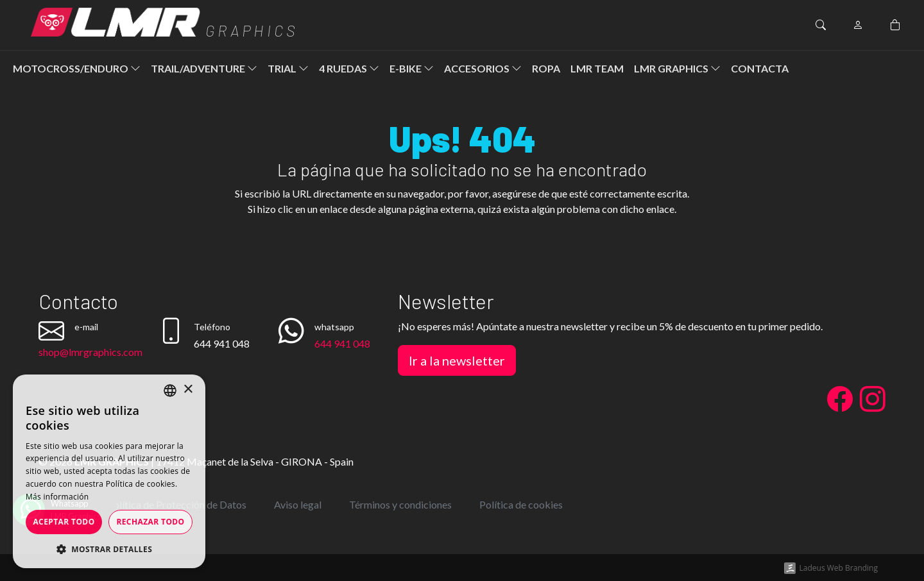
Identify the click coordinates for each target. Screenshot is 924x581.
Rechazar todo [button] (150, 522)
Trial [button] (288, 68)
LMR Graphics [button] (677, 68)
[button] (109, 549)
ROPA (546, 68)
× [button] (188, 390)
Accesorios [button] (483, 68)
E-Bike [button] (412, 68)
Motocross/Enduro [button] (77, 68)
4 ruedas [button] (349, 68)
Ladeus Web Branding (839, 568)
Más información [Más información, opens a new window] (57, 497)
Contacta (760, 68)
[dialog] (109, 471)
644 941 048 (342, 343)
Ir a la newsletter (457, 360)
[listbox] (170, 391)
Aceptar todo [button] (64, 522)
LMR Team (597, 68)
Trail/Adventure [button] (204, 68)
